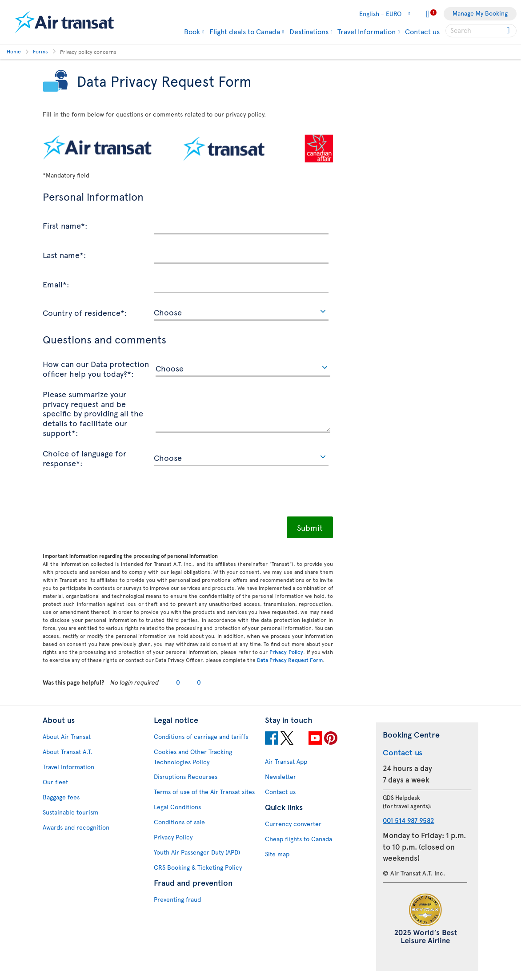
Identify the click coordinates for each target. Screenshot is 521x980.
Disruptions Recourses (186, 776)
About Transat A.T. (68, 752)
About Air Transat (67, 736)
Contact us (422, 31)
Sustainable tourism (70, 812)
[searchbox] (481, 31)
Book (192, 31)
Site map (277, 854)
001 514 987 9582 (409, 820)
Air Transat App (286, 761)
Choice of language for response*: (84, 458)
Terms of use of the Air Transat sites (204, 792)
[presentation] (110, 495)
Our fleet (55, 782)
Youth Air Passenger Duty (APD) (197, 852)
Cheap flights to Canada (299, 839)
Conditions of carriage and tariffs (201, 736)
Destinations (309, 31)
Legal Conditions (177, 807)
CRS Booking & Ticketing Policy (198, 867)
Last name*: (64, 254)
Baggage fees (61, 797)
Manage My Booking (480, 13)
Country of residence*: (85, 312)
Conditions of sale (179, 822)
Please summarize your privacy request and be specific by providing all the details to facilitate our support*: (93, 413)
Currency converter (293, 824)
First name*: (65, 225)
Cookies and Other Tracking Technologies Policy (193, 757)
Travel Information (367, 31)
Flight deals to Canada (245, 31)
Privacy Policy (286, 652)
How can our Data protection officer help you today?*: (96, 368)
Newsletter (281, 776)
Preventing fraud (177, 899)
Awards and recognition (76, 827)
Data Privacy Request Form (290, 660)
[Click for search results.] (509, 31)
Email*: (56, 284)
